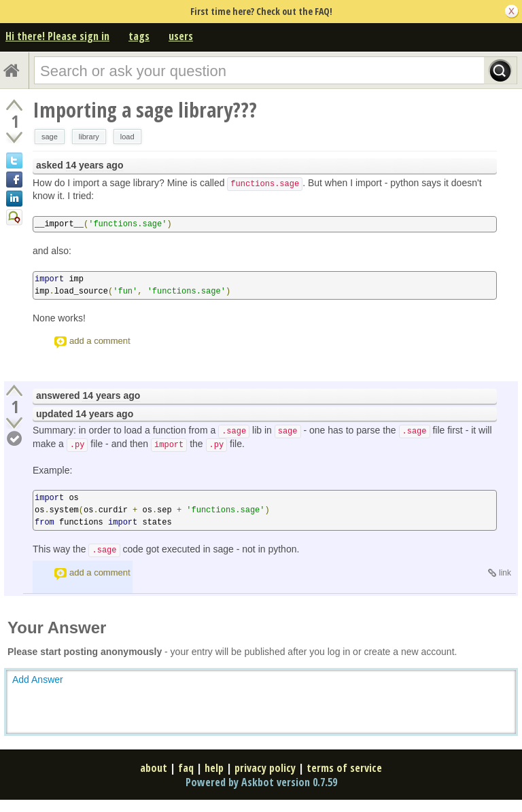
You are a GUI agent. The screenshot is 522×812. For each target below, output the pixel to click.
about (154, 768)
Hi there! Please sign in (57, 36)
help (214, 768)
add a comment (100, 341)
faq (186, 768)
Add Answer (38, 679)
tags (139, 36)
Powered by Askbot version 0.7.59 (261, 782)
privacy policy (265, 768)
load (127, 137)
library (89, 137)
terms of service (344, 768)
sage (50, 137)
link (505, 573)
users (181, 36)
